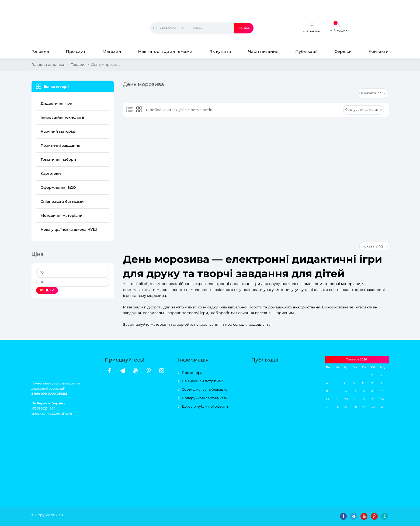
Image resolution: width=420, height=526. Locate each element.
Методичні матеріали (62, 215)
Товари (77, 64)
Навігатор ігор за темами (165, 51)
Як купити (220, 51)
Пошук (244, 28)
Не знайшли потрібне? (202, 381)
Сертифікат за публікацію (205, 389)
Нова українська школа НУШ (69, 229)
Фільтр (47, 290)
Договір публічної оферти (205, 406)
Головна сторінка (48, 64)
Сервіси (343, 51)
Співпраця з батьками (62, 201)
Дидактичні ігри (57, 103)
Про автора (192, 373)
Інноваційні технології (63, 117)
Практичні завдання (60, 145)
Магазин (112, 51)
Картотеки (51, 173)
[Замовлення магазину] (364, 110)
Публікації (306, 51)
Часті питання (263, 51)
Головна (40, 51)
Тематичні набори (58, 159)
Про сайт (76, 51)
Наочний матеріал (59, 131)
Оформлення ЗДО (58, 187)
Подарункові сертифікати (205, 398)
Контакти (379, 51)
